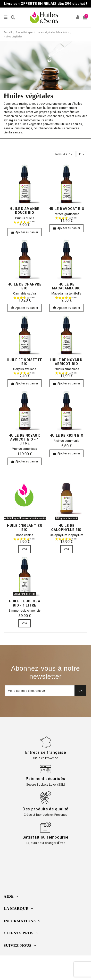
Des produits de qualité (46, 809)
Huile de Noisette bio (25, 362)
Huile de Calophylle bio (66, 528)
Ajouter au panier (25, 232)
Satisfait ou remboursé (46, 837)
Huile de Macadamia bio (66, 286)
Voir (25, 549)
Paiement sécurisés (45, 779)
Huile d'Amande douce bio (25, 211)
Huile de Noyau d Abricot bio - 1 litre (25, 439)
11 (82, 154)
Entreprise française (46, 752)
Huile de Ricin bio (66, 435)
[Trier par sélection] (64, 154)
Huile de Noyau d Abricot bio (66, 362)
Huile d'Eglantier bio (25, 528)
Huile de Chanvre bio (25, 286)
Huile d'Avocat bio (66, 209)
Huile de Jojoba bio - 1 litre (25, 603)
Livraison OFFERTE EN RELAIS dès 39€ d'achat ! (45, 4)
